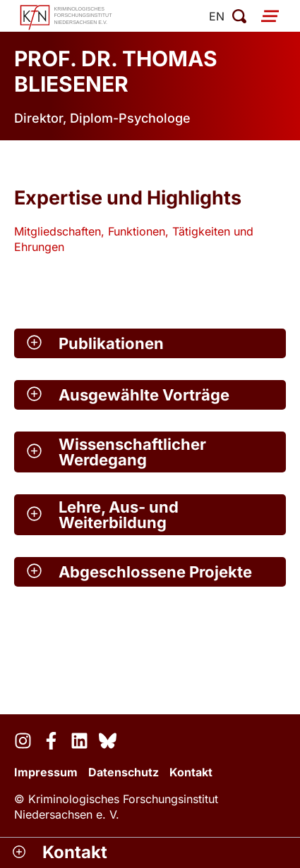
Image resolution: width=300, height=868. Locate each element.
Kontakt (191, 772)
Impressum (46, 772)
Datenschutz (124, 772)
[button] (150, 343)
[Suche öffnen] (239, 16)
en (217, 16)
